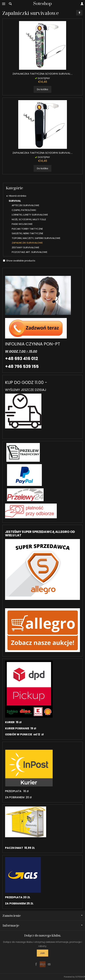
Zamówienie (43, 916)
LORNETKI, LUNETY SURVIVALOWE (30, 215)
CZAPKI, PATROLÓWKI (24, 210)
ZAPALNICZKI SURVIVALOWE (27, 243)
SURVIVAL (15, 201)
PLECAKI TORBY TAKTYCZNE (27, 229)
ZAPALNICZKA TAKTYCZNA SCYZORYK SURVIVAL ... (43, 74)
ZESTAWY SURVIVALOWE (25, 247)
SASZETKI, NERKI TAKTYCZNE (27, 233)
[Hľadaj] (10, 4)
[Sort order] (79, 13)
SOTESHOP (80, 977)
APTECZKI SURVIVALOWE (25, 205)
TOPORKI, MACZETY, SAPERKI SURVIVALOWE (36, 238)
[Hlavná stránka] (43, 4)
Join (43, 953)
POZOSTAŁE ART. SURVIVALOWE (29, 252)
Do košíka (43, 89)
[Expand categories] (4, 4)
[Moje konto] (82, 4)
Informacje (43, 925)
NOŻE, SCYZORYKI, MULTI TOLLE (29, 219)
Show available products (19, 261)
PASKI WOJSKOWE (22, 224)
